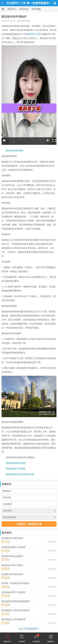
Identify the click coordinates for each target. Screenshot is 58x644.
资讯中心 (12, 9)
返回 (2, 3)
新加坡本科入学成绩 (16, 469)
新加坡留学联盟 (24, 21)
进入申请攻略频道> (29, 629)
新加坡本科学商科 (15, 151)
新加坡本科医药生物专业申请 (20, 474)
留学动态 (24, 9)
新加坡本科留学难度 (16, 463)
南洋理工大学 (34, 34)
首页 (55, 3)
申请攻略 (36, 9)
